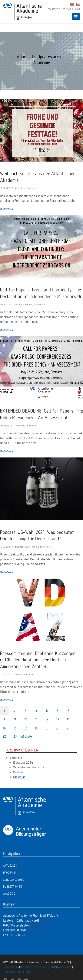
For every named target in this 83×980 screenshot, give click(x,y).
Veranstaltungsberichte (29, 767)
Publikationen (12, 886)
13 (57, 719)
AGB (53, 967)
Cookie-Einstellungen (18, 972)
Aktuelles (16, 758)
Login (77, 9)
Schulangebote (14, 880)
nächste (26, 736)
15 (4, 728)
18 (36, 728)
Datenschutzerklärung (35, 967)
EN (78, 4)
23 (15, 736)
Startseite (54, 9)
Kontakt (67, 9)
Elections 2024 (23, 762)
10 (26, 719)
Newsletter (64, 967)
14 (68, 719)
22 (4, 736)
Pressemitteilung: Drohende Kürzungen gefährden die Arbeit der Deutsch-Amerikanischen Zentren (38, 660)
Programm (10, 872)
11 (36, 719)
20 (57, 728)
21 (68, 728)
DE (72, 4)
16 (15, 728)
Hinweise (19, 777)
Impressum (11, 967)
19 (47, 728)
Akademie (9, 893)
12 (47, 719)
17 (26, 728)
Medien (18, 772)
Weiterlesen (6, 209)
